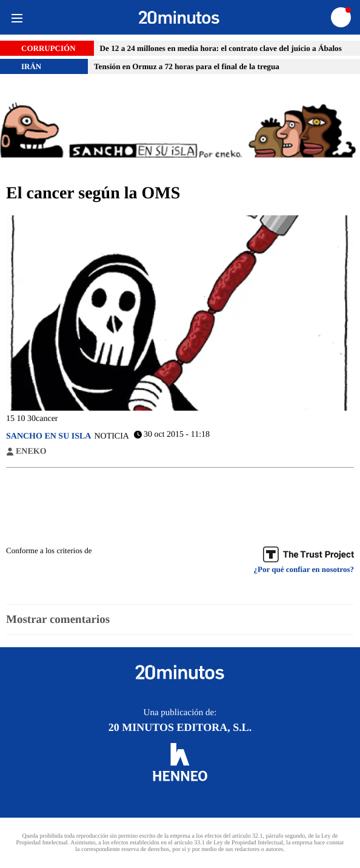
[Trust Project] (308, 554)
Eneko (31, 452)
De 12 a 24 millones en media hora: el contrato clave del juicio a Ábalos (221, 48)
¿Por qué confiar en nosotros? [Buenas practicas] (304, 570)
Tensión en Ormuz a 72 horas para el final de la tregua (187, 66)
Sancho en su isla (48, 436)
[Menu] (17, 17)
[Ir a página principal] (179, 18)
